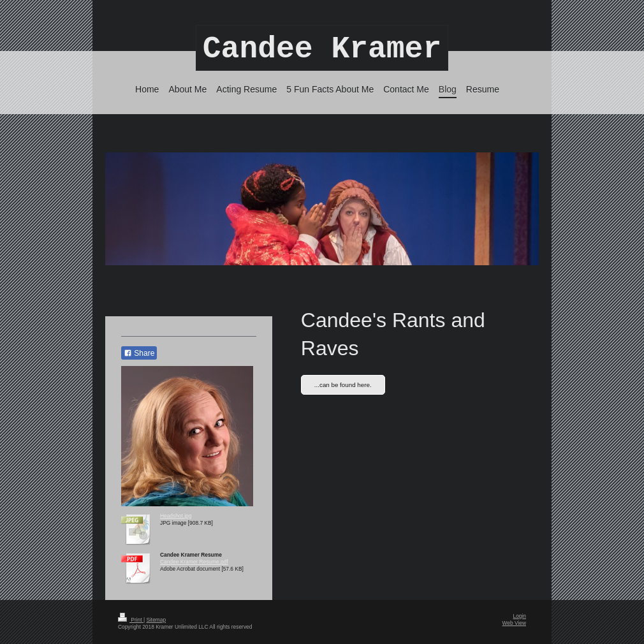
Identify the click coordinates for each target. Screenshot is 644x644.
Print (131, 620)
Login (520, 616)
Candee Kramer (322, 49)
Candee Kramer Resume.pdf (194, 562)
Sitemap (156, 620)
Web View (514, 623)
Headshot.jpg (176, 516)
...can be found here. (343, 385)
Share (139, 353)
